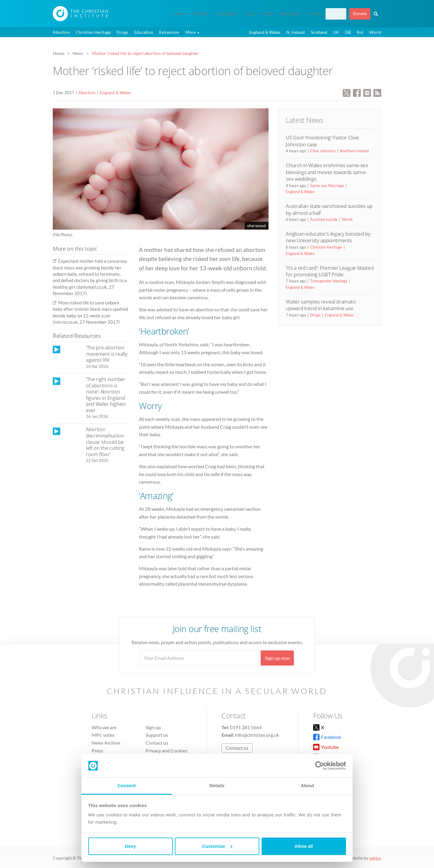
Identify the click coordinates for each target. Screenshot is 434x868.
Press (97, 750)
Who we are (104, 727)
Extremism (169, 32)
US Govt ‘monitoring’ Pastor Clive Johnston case (322, 141)
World (375, 32)
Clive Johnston (323, 151)
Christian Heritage (93, 32)
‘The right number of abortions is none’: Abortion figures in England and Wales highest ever (106, 395)
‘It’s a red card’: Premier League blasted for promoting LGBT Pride (330, 271)
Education (144, 32)
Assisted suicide (324, 219)
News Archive (106, 743)
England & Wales (265, 32)
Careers (314, 14)
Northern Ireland (354, 151)
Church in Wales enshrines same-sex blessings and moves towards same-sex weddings (327, 172)
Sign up (336, 14)
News (180, 14)
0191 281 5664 (246, 727)
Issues (268, 14)
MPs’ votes (103, 735)
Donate (360, 14)
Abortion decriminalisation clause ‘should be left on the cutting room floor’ (105, 442)
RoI (360, 32)
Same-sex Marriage (327, 186)
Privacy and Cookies (167, 750)
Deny (130, 846)
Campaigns (226, 14)
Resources (290, 14)
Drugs (122, 32)
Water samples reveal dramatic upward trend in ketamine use (321, 305)
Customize (217, 846)
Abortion (61, 32)
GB (348, 32)
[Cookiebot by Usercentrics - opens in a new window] (320, 766)
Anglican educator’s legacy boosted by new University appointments (328, 237)
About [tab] (307, 785)
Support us (157, 735)
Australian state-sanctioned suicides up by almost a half (329, 209)
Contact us (157, 743)
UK (336, 32)
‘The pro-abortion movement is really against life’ (107, 354)
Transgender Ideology (329, 281)
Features (201, 14)
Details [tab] (217, 785)
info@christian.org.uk (257, 735)
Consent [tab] (127, 785)
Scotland (319, 32)
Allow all (304, 846)
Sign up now (277, 658)
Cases (250, 14)
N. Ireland (296, 32)
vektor (375, 858)
